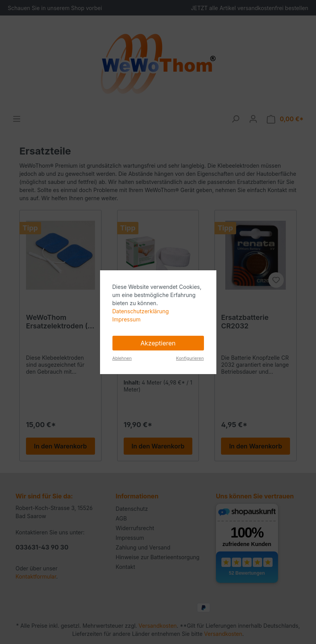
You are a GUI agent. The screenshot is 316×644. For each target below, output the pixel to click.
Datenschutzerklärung (141, 311)
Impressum (127, 319)
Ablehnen (122, 358)
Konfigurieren (190, 358)
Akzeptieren (158, 343)
